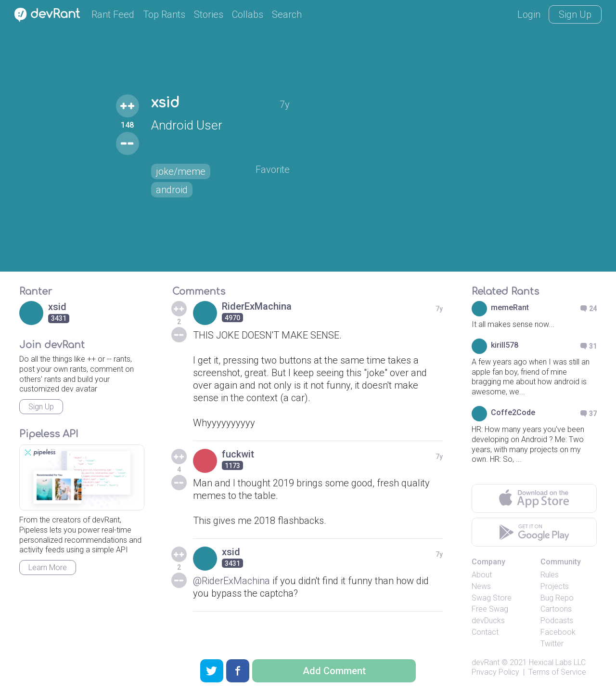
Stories (209, 14)
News (481, 586)
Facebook (558, 632)
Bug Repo (557, 598)
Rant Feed (113, 14)
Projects (555, 586)
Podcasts (557, 620)
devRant (486, 662)
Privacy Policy (495, 672)
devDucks (488, 620)
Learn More (48, 568)
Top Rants (164, 14)
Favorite (273, 170)
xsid (165, 103)
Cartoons (556, 609)
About (482, 575)
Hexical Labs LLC (557, 662)
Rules (550, 575)
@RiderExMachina (231, 581)
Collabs (248, 14)
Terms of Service (557, 672)
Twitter (552, 644)
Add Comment (334, 671)
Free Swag (490, 609)
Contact (485, 632)
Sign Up (575, 14)
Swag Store (492, 598)
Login (529, 14)
